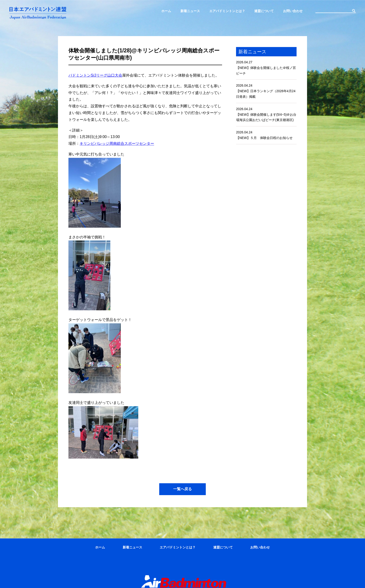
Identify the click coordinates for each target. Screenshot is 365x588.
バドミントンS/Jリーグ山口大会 (95, 75)
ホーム (166, 11)
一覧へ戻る (182, 489)
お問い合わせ (293, 11)
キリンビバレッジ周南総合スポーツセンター (117, 144)
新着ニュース (190, 11)
